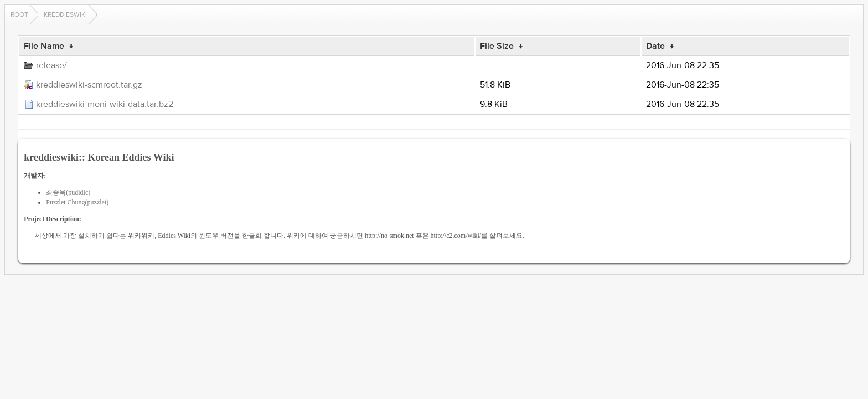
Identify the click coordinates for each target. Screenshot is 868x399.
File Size (497, 46)
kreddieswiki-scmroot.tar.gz (89, 85)
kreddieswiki (65, 14)
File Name (44, 46)
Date (655, 46)
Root (19, 14)
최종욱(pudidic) (68, 192)
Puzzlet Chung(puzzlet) (77, 202)
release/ (51, 65)
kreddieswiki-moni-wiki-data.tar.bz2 (105, 104)
